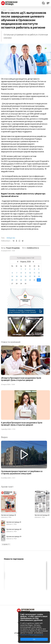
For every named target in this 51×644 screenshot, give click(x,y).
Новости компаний (11, 342)
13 (12, 276)
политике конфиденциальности (32, 635)
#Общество (11, 238)
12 (39, 273)
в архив (6, 544)
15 (21, 276)
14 (17, 276)
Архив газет (7, 487)
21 (17, 280)
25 (34, 280)
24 (30, 280)
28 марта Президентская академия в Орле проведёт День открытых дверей (21, 379)
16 (25, 276)
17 (30, 276)
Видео (4, 437)
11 (34, 273)
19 (39, 276)
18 (34, 276)
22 (21, 280)
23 (25, 280)
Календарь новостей (26, 258)
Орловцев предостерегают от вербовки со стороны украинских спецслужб (22, 472)
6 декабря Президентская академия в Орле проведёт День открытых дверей (22, 424)
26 (39, 280)
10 (30, 273)
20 (12, 280)
